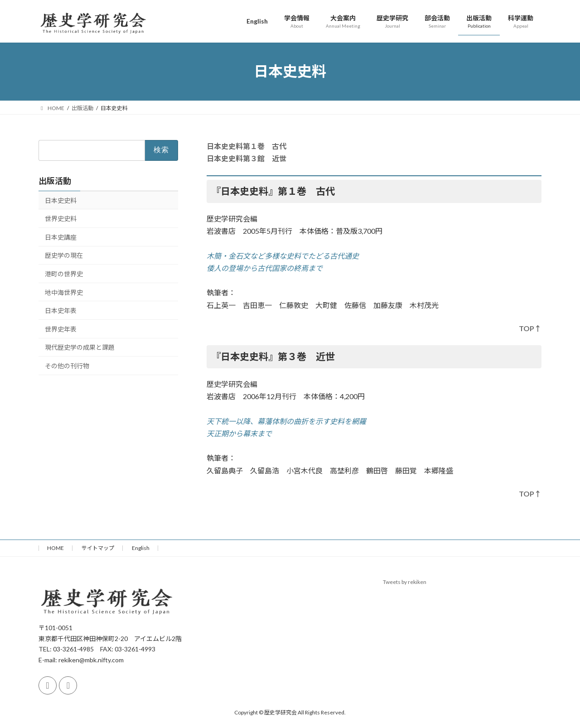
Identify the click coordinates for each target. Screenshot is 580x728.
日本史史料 (61, 200)
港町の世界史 (64, 274)
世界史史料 (61, 219)
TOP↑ (530, 328)
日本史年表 (61, 311)
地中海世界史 (64, 292)
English (141, 548)
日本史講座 (61, 237)
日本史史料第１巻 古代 (246, 146)
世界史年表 (61, 329)
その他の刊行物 (67, 366)
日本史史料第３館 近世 (246, 158)
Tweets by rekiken (405, 582)
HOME (56, 548)
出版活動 (55, 180)
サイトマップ (98, 548)
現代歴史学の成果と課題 (80, 347)
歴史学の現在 (64, 255)
